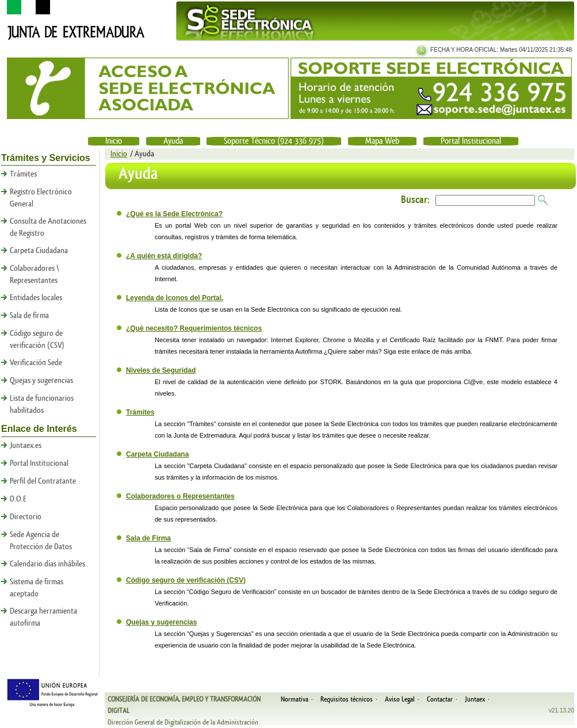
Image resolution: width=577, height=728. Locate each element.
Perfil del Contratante (43, 481)
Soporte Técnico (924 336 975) (274, 141)
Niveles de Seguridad (161, 370)
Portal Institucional (471, 141)
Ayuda (173, 141)
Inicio (114, 141)
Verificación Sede (36, 363)
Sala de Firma (148, 538)
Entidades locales (36, 298)
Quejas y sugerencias (41, 381)
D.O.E (18, 499)
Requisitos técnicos (347, 699)
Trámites (23, 174)
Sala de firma (29, 316)
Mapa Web (382, 141)
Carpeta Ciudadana (39, 251)
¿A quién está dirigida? (164, 256)
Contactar (440, 699)
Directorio (26, 517)
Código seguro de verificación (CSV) (186, 580)
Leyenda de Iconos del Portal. (175, 298)
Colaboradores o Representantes (180, 496)
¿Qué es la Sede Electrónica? (174, 214)
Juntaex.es (26, 446)
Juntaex (475, 699)
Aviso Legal (400, 699)
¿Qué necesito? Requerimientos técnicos (194, 328)
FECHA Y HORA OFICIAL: (463, 50)
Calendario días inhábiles (47, 564)
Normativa (295, 699)
